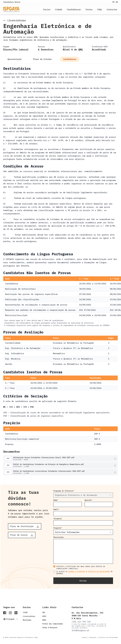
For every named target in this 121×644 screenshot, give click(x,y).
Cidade (59, 10)
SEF (44, 613)
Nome (55, 500)
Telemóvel (58, 519)
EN (117, 2)
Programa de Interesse (63, 491)
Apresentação (15, 59)
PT (114, 2)
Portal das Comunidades (53, 624)
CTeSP (25, 613)
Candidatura (70, 59)
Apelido (88, 500)
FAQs (100, 10)
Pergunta (57, 528)
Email (56, 509)
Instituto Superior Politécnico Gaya (23, 637)
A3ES (44, 616)
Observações (59, 537)
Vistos (89, 10)
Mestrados (27, 620)
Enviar (83, 581)
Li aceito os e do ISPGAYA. (84, 572)
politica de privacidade (99, 571)
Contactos (112, 10)
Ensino (47, 10)
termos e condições (77, 571)
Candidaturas (74, 10)
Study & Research (50, 628)
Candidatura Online (12, 2)
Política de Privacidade (108, 637)
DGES (44, 620)
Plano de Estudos (43, 59)
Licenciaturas (29, 616)
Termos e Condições (89, 637)
